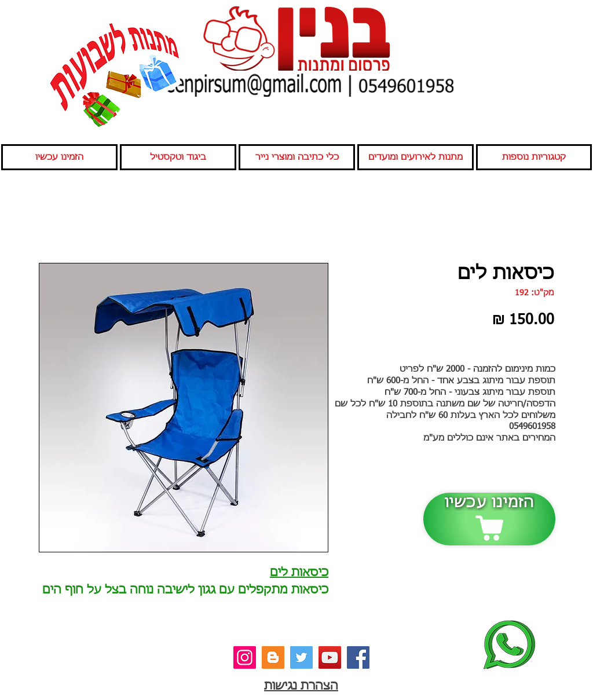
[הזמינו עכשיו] (489, 519)
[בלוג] (273, 657)
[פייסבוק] (358, 657)
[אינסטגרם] (245, 657)
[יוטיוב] (330, 657)
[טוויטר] (301, 657)
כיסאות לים (299, 573)
